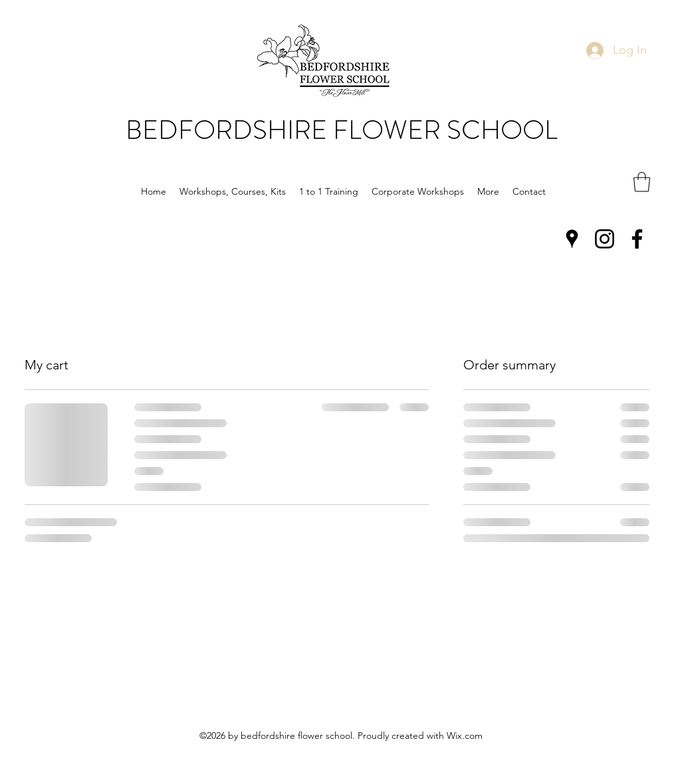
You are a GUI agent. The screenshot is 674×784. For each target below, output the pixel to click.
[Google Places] (572, 239)
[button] (233, 191)
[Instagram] (605, 239)
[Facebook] (637, 239)
